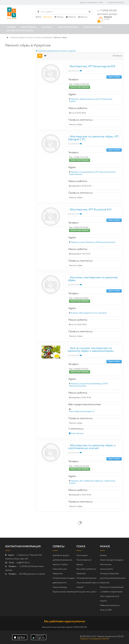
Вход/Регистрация (116, 3)
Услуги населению (43, 38)
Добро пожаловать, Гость (92, 3)
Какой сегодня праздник (112, 560)
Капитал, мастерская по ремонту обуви (93, 279)
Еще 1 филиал (76, 433)
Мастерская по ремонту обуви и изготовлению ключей (92, 447)
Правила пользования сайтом (95, 639)
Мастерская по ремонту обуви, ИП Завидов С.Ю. (93, 138)
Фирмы (48, 17)
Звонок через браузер (80, 87)
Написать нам (60, 569)
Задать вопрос (114, 77)
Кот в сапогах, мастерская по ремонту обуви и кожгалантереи (91, 350)
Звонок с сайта (60, 565)
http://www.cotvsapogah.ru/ (82, 411)
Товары (59, 17)
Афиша (83, 17)
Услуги (30, 38)
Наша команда (60, 587)
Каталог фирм (18, 38)
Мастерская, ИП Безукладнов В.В (92, 66)
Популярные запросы (86, 578)
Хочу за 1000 (106, 610)
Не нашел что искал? (86, 592)
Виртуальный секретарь (64, 592)
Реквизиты (58, 574)
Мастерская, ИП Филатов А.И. (91, 210)
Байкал (103, 555)
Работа (71, 17)
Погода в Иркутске (109, 574)
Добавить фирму (61, 555)
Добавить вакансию (62, 560)
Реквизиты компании (110, 605)
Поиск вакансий (84, 560)
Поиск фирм (82, 555)
